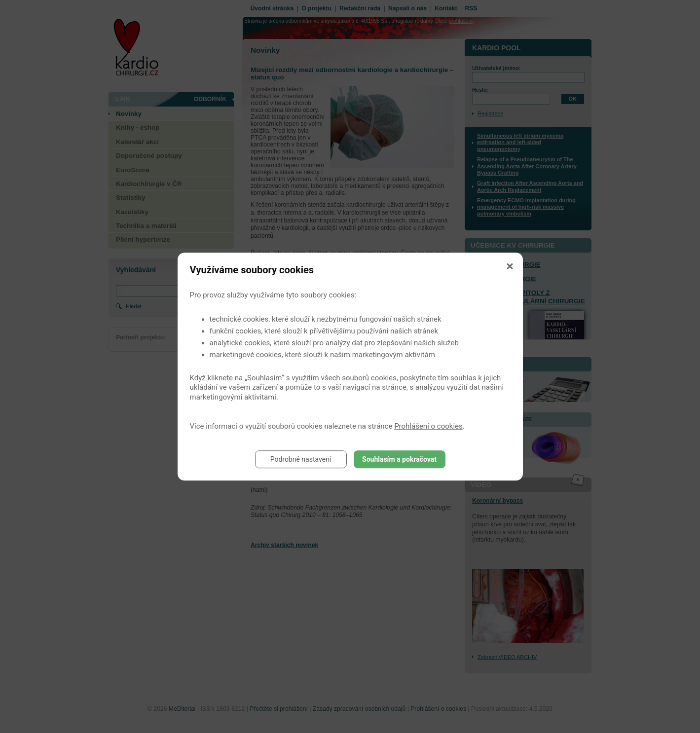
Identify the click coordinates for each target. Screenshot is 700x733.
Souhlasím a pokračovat (399, 459)
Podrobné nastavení (301, 459)
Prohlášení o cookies (428, 426)
